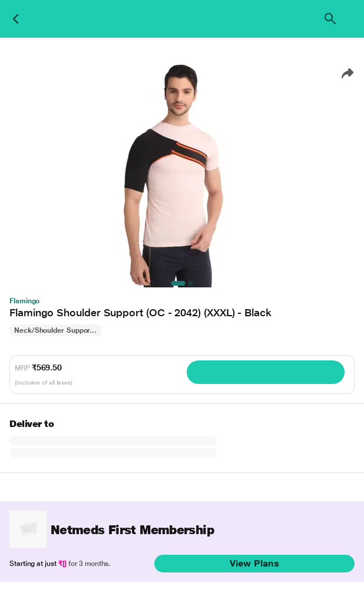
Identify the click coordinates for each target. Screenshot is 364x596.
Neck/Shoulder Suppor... (55, 330)
